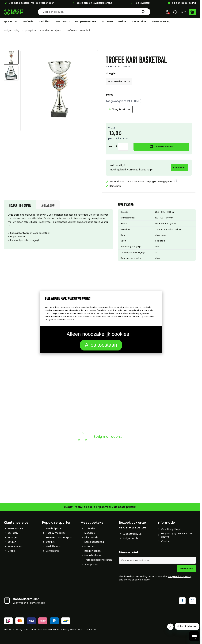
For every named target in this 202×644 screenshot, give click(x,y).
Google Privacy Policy (179, 576)
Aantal (113, 147)
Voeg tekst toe (119, 109)
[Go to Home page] (13, 12)
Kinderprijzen (140, 21)
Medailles (44, 21)
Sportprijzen (31, 30)
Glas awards (62, 21)
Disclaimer (90, 630)
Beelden (123, 21)
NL (184, 12)
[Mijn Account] (167, 12)
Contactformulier (26, 599)
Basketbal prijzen (52, 30)
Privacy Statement (72, 630)
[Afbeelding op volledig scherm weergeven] (59, 89)
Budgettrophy (11, 30)
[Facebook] (182, 601)
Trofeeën (28, 21)
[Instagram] (193, 601)
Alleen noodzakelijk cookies (98, 334)
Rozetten (108, 21)
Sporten (8, 21)
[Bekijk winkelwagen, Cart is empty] (192, 12)
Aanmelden (186, 569)
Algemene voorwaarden (45, 630)
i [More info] (176, 181)
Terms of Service (133, 580)
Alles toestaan (101, 345)
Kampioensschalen (86, 21)
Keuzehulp (179, 168)
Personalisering (161, 21)
